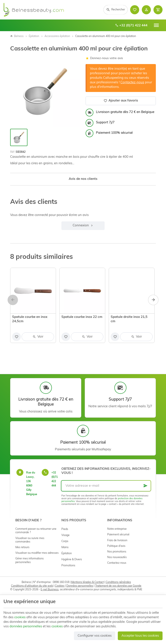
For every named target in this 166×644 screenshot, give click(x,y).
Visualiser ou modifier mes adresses (37, 553)
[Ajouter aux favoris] (16, 337)
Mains (65, 547)
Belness (17, 36)
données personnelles (26, 627)
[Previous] (13, 300)
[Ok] (145, 486)
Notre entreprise (117, 529)
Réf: (13, 152)
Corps (65, 541)
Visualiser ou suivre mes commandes (30, 540)
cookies (20, 617)
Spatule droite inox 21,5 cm (129, 319)
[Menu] (156, 25)
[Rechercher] (116, 10)
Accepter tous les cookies (140, 636)
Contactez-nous (132, 83)
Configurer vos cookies (95, 636)
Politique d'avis (116, 546)
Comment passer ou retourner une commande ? (36, 531)
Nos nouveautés (117, 557)
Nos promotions (117, 552)
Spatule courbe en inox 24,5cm (30, 319)
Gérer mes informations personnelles (30, 560)
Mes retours (22, 547)
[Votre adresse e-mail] (106, 486)
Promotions (68, 566)
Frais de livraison (117, 541)
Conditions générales (118, 582)
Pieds (65, 529)
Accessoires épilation (57, 36)
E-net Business (50, 590)
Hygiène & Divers (72, 560)
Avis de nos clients (83, 179)
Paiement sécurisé (118, 535)
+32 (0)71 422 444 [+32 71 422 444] (131, 26)
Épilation (34, 36)
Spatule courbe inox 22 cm (82, 317)
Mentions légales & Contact (87, 582)
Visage (65, 535)
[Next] (153, 300)
